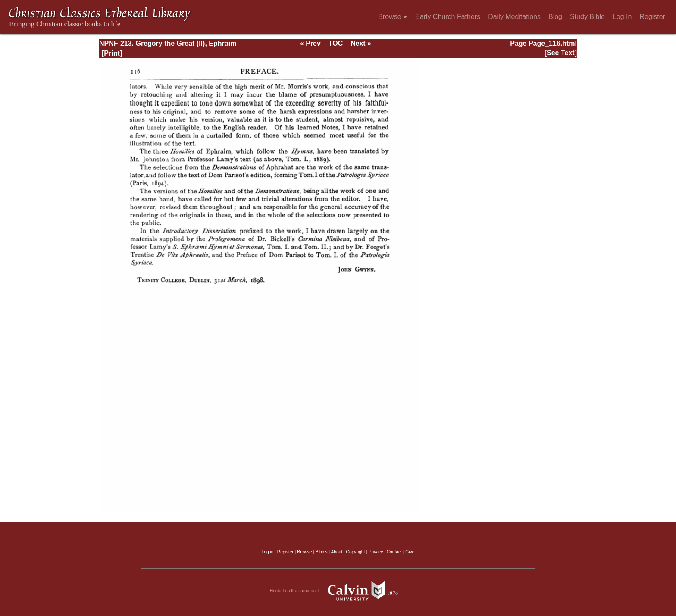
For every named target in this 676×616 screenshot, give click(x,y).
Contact (394, 552)
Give (410, 552)
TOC (336, 43)
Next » (361, 43)
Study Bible (587, 17)
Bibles (322, 552)
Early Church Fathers (448, 17)
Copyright (356, 552)
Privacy (376, 552)
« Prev (310, 43)
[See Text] (561, 53)
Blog (555, 17)
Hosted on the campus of (338, 591)
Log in (268, 552)
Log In (622, 17)
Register (652, 17)
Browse (393, 17)
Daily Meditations (514, 17)
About (336, 552)
